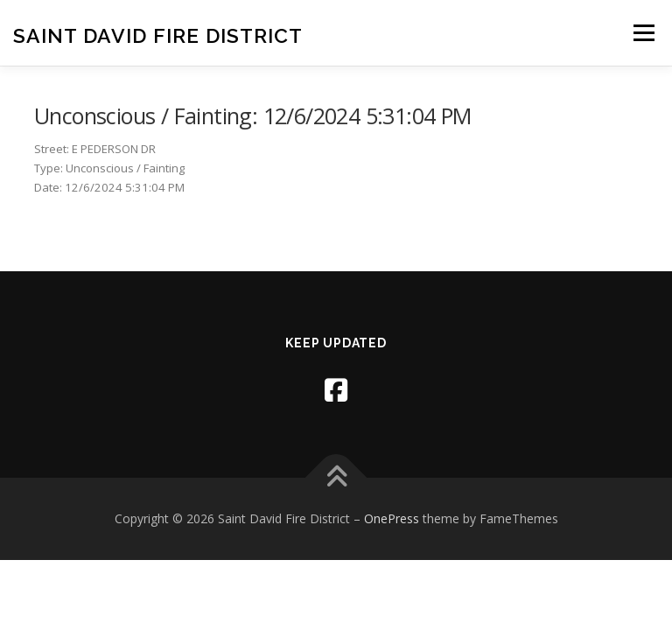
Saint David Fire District (158, 35)
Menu (644, 32)
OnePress (392, 518)
